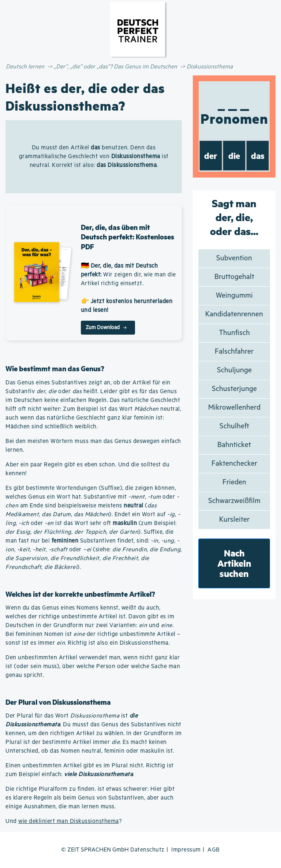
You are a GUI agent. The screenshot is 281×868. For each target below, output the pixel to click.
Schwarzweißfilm (234, 501)
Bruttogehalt (234, 277)
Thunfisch (234, 333)
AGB (214, 850)
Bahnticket (234, 445)
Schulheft (234, 426)
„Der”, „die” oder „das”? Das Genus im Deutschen (115, 67)
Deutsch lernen (25, 67)
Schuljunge (234, 370)
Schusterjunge (234, 389)
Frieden (234, 482)
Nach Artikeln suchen (234, 563)
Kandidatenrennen (234, 314)
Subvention (234, 258)
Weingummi (234, 296)
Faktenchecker (234, 464)
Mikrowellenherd (234, 408)
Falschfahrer (234, 352)
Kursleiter (234, 520)
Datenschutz (147, 850)
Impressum (186, 850)
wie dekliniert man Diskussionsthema (69, 821)
